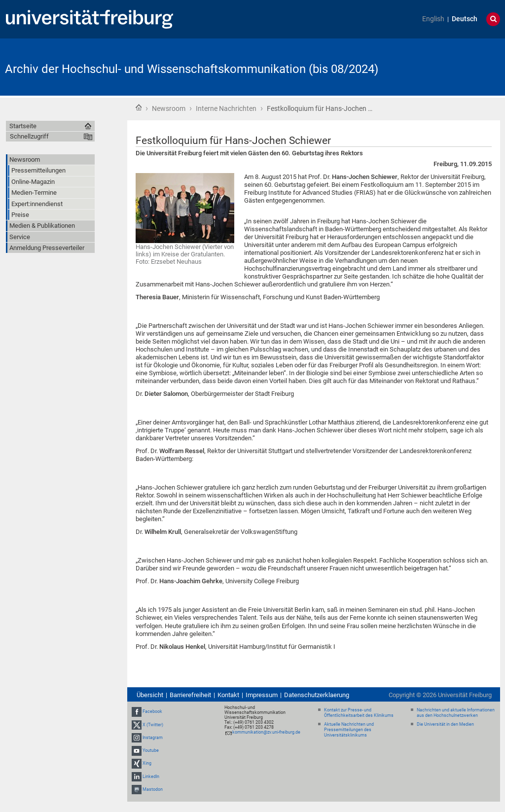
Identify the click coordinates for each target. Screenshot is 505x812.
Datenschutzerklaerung (317, 695)
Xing (147, 763)
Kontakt (228, 695)
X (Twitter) (153, 725)
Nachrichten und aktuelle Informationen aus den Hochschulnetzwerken (456, 713)
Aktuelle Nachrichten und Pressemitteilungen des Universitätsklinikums (349, 730)
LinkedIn (151, 777)
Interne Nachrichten (226, 108)
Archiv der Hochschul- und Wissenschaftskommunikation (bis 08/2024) (192, 69)
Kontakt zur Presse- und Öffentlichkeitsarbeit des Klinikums (359, 713)
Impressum (262, 695)
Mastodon (153, 789)
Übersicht (150, 695)
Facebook (152, 712)
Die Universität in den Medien (445, 724)
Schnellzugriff (29, 136)
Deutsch (465, 19)
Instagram (153, 738)
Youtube (151, 750)
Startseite (139, 107)
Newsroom (169, 108)
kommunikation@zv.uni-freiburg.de (266, 732)
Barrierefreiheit (190, 695)
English (433, 19)
